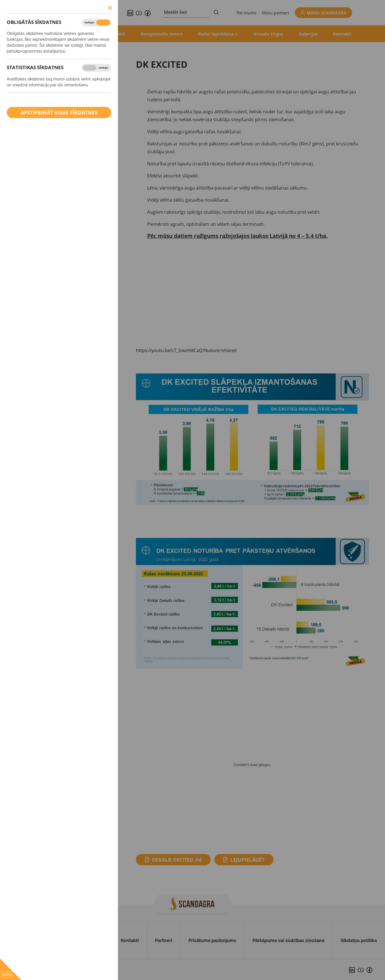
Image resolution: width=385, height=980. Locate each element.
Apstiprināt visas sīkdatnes (59, 112)
